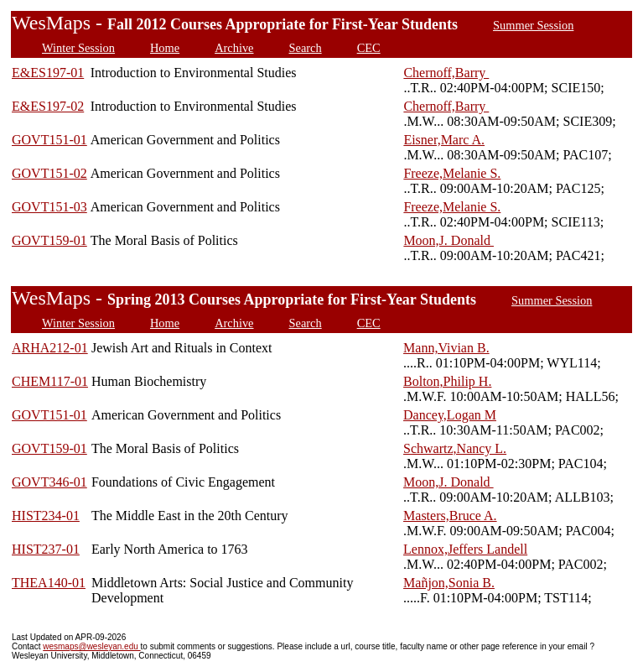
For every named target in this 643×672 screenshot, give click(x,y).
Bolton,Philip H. (447, 381)
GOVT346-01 (49, 482)
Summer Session (533, 25)
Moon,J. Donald (449, 240)
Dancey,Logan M (450, 415)
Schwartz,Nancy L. (455, 448)
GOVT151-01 (49, 140)
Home (165, 48)
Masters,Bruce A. (450, 516)
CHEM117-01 (50, 381)
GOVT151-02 (49, 173)
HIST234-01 (46, 516)
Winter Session (78, 48)
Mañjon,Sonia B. (449, 583)
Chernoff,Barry (446, 73)
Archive (234, 48)
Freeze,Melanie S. (452, 173)
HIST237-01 (46, 549)
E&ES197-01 (48, 73)
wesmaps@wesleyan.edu (91, 646)
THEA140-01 (49, 583)
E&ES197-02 (48, 106)
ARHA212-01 (50, 348)
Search (306, 48)
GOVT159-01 (49, 240)
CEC (369, 48)
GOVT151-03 (49, 207)
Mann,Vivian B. (446, 348)
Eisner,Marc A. (444, 140)
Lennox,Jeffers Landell (465, 549)
